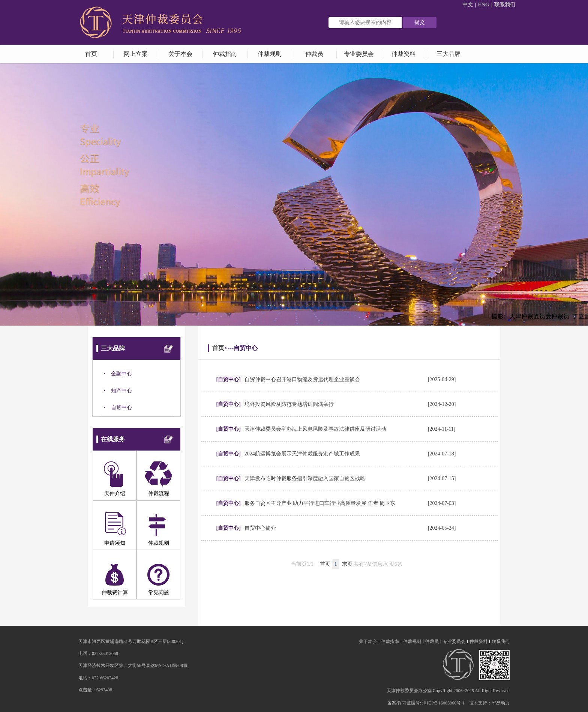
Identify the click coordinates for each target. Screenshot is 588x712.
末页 (347, 564)
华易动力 (501, 703)
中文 (468, 5)
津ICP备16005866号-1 (443, 703)
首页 (218, 348)
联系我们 (505, 5)
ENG (484, 5)
